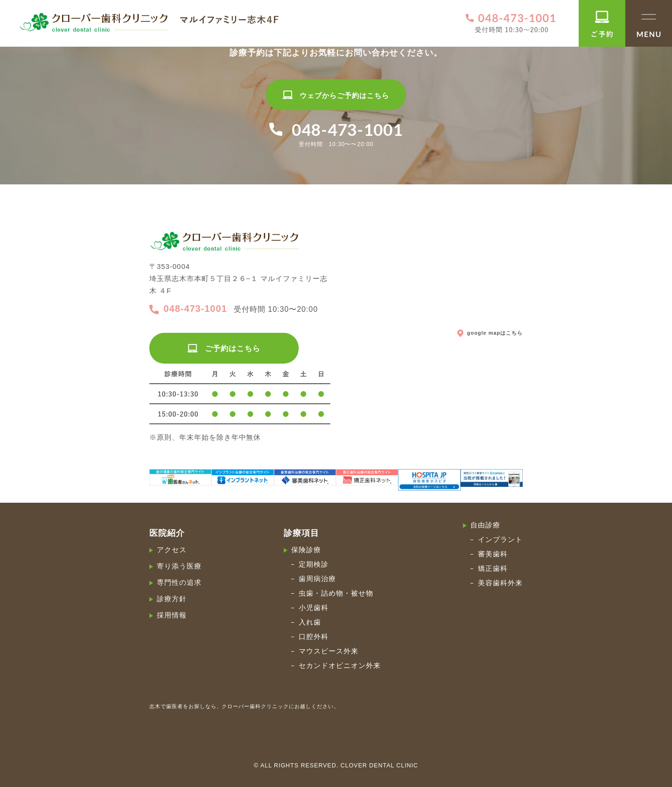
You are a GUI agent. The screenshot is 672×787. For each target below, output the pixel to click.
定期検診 (314, 564)
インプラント (500, 539)
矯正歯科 (493, 568)
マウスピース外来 (329, 651)
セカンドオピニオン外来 (340, 665)
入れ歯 (310, 622)
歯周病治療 (317, 579)
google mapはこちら (490, 332)
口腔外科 (314, 636)
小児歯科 (314, 608)
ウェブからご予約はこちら (336, 95)
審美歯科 (493, 554)
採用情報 (172, 615)
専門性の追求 (179, 582)
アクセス (172, 550)
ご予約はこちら (224, 348)
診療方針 (172, 599)
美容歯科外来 (500, 583)
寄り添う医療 (179, 566)
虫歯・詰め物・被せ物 (336, 593)
